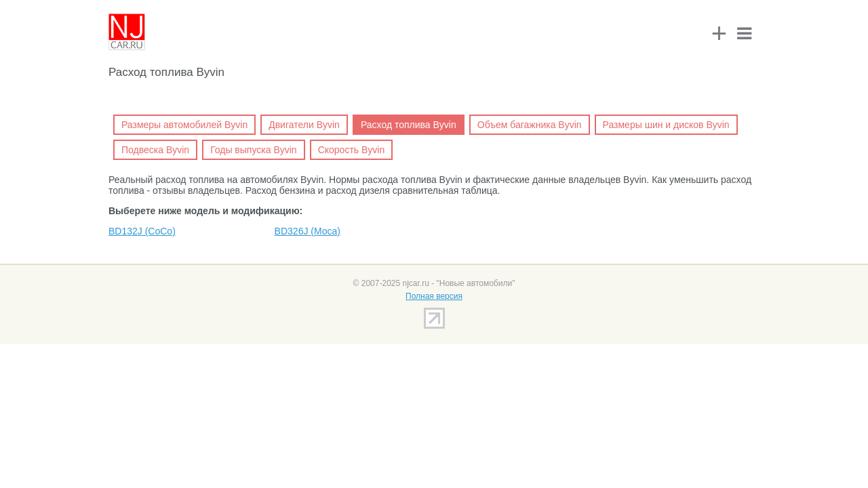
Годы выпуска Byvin (254, 150)
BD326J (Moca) (308, 231)
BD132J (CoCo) (142, 231)
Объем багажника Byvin (530, 125)
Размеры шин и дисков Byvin (666, 125)
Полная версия (434, 296)
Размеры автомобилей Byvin (184, 125)
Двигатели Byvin (304, 125)
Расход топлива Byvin (409, 125)
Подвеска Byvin (155, 150)
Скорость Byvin (352, 150)
